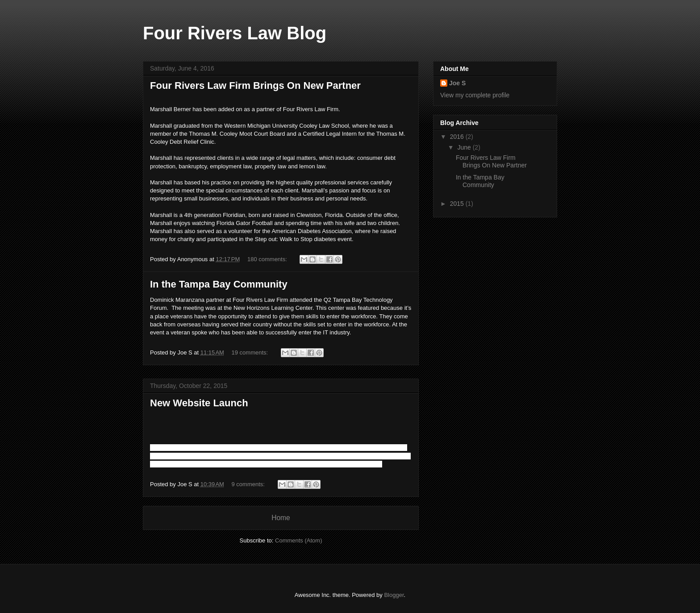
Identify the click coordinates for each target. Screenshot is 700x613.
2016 (458, 137)
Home (281, 518)
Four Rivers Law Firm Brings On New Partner (255, 85)
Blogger (394, 595)
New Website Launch (199, 403)
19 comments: (251, 352)
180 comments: (268, 259)
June (465, 147)
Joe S (457, 83)
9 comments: (249, 484)
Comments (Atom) (298, 540)
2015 (458, 204)
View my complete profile (475, 95)
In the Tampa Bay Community (219, 284)
